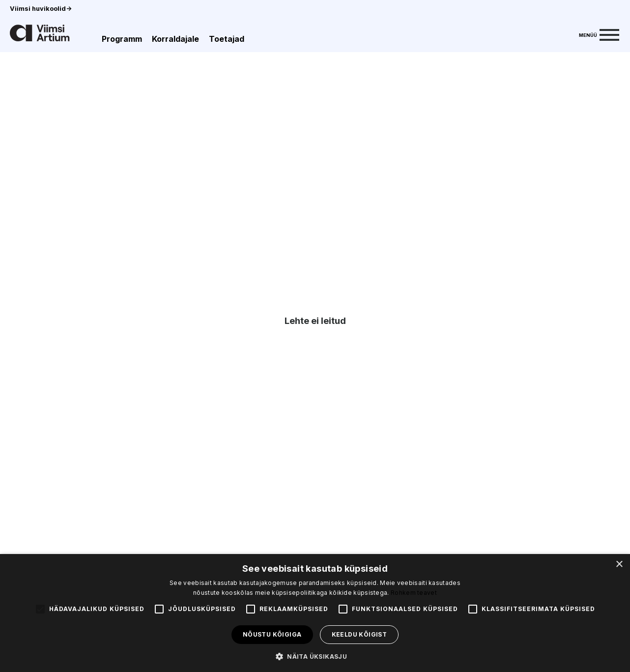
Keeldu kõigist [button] (359, 634)
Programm (122, 39)
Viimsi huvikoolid (41, 9)
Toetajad (227, 39)
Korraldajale (175, 39)
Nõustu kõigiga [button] (272, 634)
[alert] (315, 613)
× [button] (619, 565)
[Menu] (599, 34)
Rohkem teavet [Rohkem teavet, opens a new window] (414, 593)
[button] (315, 656)
